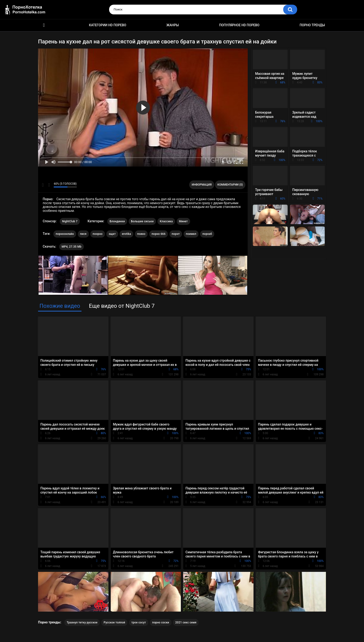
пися (83, 234)
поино (141, 234)
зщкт (112, 234)
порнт (176, 234)
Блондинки (117, 221)
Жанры (173, 25)
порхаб (207, 234)
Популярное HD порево (239, 25)
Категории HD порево (108, 25)
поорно (98, 234)
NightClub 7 (70, 221)
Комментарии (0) (230, 185)
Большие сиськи (142, 221)
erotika (126, 234)
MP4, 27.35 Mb (71, 247)
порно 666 (159, 234)
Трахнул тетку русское (82, 622)
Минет (183, 221)
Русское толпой (114, 622)
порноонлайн (65, 234)
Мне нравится (43, 185)
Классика (166, 221)
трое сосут (139, 622)
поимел (191, 234)
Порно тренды (312, 25)
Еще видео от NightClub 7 (122, 306)
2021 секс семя (186, 622)
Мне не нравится (49, 185)
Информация (202, 185)
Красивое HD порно (44, 25)
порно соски (161, 622)
